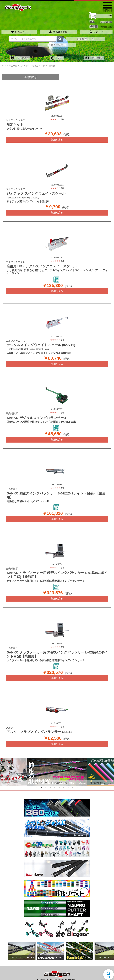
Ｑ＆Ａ (57, 56)
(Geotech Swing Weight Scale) (23, 195)
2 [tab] (41, 778)
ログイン (96, 30)
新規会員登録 (58, 30)
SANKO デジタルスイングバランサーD (33, 414)
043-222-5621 (106, 25)
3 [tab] (46, 778)
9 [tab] (73, 778)
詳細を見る (57, 137)
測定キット (14, 123)
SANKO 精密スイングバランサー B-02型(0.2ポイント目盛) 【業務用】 (54, 490)
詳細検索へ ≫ (86, 37)
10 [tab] (77, 778)
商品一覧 (13, 64)
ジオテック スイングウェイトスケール (32, 191)
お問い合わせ (94, 56)
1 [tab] (37, 778)
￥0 (101, 16)
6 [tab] (59, 778)
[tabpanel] (57, 762)
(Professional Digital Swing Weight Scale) (28, 346)
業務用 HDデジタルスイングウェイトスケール (37, 264)
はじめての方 (20, 56)
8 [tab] (68, 778)
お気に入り (19, 30)
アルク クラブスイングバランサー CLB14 (36, 722)
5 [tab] (55, 778)
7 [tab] (64, 778)
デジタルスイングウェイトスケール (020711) (37, 342)
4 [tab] (50, 778)
